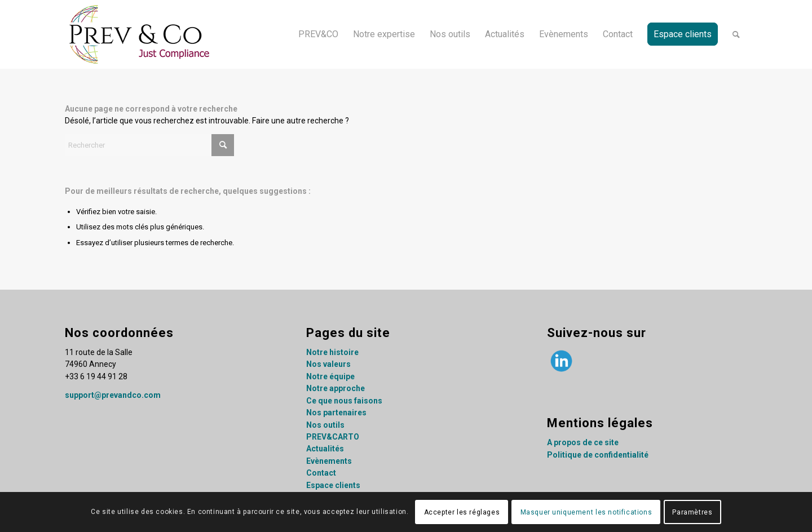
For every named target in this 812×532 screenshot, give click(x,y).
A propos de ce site (583, 442)
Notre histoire (332, 352)
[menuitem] (318, 34)
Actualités (325, 449)
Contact (321, 473)
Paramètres (692, 512)
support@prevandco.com (113, 395)
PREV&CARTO (333, 437)
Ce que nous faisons (344, 401)
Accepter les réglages (462, 512)
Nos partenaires (336, 413)
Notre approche (336, 388)
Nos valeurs (328, 364)
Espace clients (333, 485)
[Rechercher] (736, 34)
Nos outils (325, 425)
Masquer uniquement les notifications (586, 512)
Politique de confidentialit (595, 455)
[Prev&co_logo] (140, 34)
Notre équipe (330, 376)
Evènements (329, 461)
